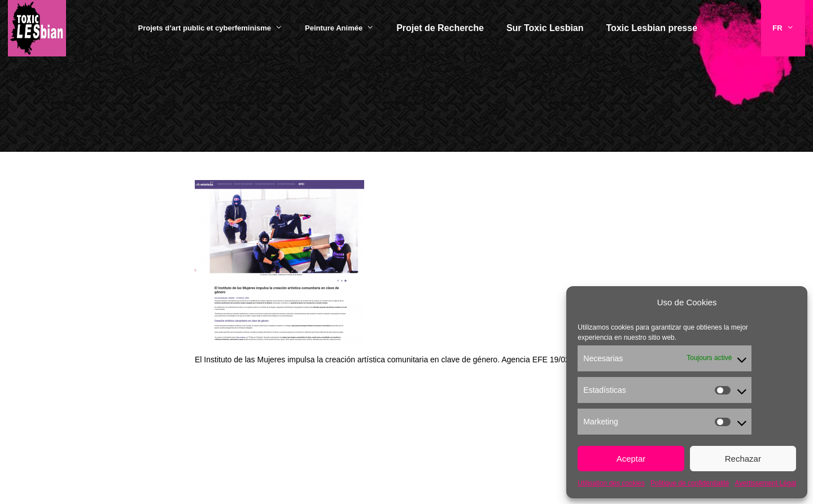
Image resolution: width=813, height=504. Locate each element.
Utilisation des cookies (611, 483)
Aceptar (631, 459)
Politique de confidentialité (690, 483)
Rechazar (743, 459)
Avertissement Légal (765, 483)
